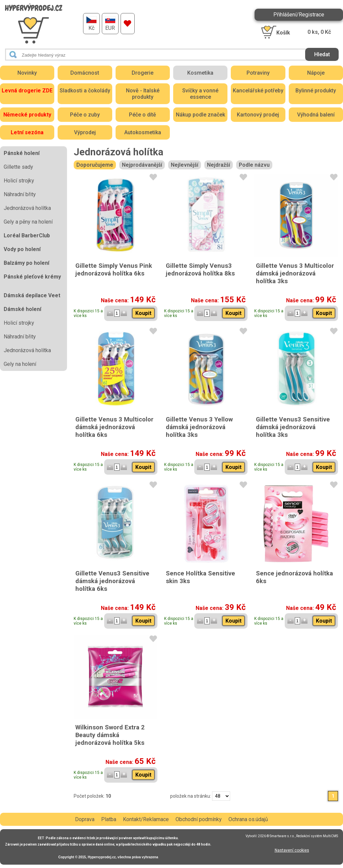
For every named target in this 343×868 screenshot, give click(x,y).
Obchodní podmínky (199, 819)
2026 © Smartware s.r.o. (276, 836)
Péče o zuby (85, 115)
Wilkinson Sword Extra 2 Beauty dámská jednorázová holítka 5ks (110, 735)
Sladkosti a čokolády (85, 91)
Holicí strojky (19, 181)
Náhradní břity (20, 194)
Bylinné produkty (316, 91)
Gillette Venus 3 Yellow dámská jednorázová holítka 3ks (199, 427)
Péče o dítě (143, 115)
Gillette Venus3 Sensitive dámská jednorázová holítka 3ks (293, 427)
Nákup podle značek (200, 115)
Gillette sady (18, 167)
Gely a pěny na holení (28, 222)
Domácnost (85, 73)
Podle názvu (254, 165)
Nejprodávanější (142, 165)
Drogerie (143, 73)
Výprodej (85, 132)
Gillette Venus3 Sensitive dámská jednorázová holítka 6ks (112, 581)
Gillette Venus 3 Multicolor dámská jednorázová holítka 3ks (295, 273)
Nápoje (316, 73)
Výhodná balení (316, 115)
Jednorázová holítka (27, 208)
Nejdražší (219, 165)
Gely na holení (20, 364)
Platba (109, 819)
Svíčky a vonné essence (200, 94)
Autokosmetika (143, 132)
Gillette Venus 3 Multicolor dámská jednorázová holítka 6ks (114, 427)
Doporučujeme (95, 165)
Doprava (85, 819)
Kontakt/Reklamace (146, 819)
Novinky (27, 73)
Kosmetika (200, 73)
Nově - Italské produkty (143, 94)
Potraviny (258, 73)
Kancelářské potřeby (258, 91)
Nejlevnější (185, 165)
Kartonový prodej (258, 115)
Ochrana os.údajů (248, 819)
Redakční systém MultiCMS (317, 836)
